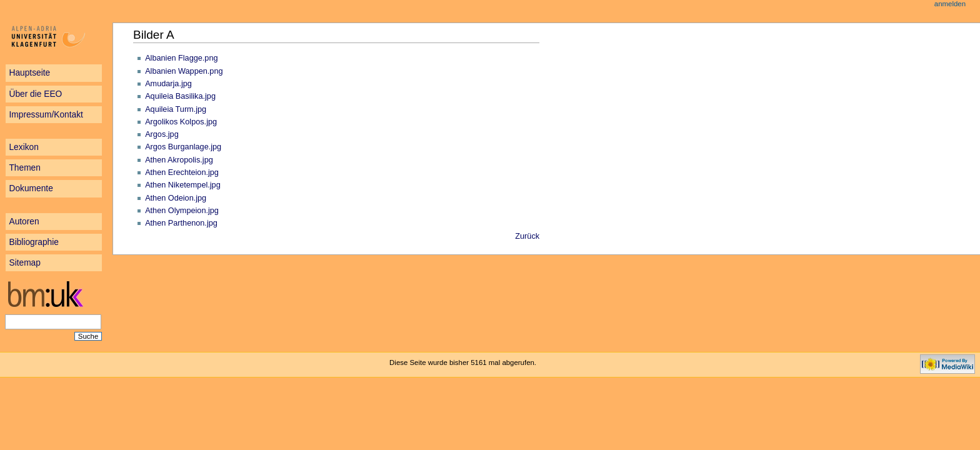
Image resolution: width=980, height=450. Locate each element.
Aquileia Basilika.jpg (180, 96)
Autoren (24, 222)
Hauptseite (29, 73)
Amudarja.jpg (168, 84)
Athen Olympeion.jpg (182, 211)
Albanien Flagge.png (181, 58)
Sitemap (24, 263)
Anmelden (950, 4)
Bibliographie (34, 242)
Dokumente (31, 188)
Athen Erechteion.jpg (182, 172)
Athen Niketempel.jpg (183, 185)
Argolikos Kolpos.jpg (181, 122)
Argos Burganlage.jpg (183, 147)
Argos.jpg (162, 134)
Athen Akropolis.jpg (179, 160)
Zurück (527, 236)
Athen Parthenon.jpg (181, 223)
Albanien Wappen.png (184, 71)
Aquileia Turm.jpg (176, 109)
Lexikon (23, 147)
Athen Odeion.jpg (176, 198)
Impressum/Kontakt (46, 115)
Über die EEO (35, 94)
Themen (24, 168)
